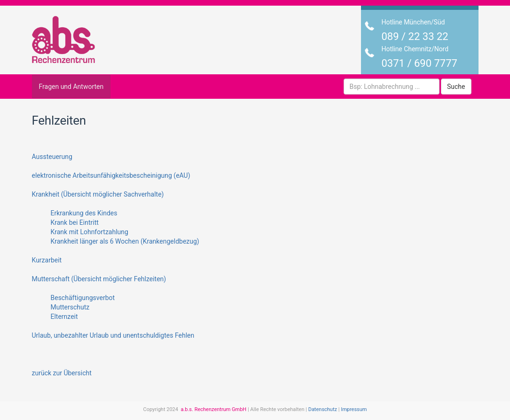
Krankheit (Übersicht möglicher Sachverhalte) (98, 194)
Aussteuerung (52, 157)
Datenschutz (323, 409)
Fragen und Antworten (71, 87)
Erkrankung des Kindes (84, 213)
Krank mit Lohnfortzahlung (90, 232)
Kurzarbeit (47, 260)
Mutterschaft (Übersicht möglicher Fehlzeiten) (99, 279)
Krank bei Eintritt (75, 222)
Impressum (354, 409)
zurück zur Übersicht (62, 373)
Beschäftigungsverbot (83, 298)
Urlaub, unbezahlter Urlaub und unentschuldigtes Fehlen (113, 335)
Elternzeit (64, 317)
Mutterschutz (70, 307)
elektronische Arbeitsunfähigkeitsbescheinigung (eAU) (111, 175)
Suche (456, 87)
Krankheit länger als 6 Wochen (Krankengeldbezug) (125, 241)
